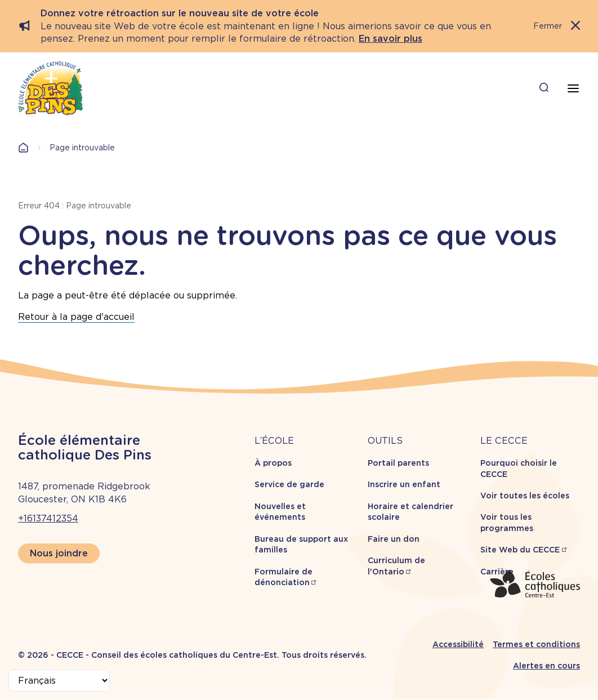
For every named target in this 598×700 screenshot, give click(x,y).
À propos (273, 463)
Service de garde (289, 484)
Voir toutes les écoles (525, 496)
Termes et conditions (536, 644)
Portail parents (398, 463)
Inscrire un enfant (404, 484)
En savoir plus (391, 39)
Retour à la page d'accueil (76, 317)
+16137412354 (48, 518)
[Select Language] (59, 681)
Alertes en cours (546, 666)
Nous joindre (59, 553)
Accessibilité (458, 644)
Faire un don (394, 539)
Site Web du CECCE (520, 550)
